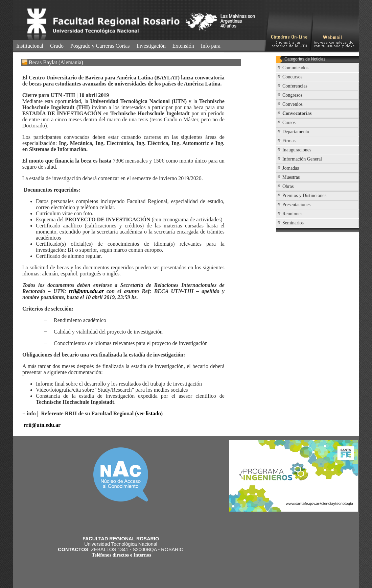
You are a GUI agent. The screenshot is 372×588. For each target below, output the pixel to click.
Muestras (291, 177)
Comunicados (295, 68)
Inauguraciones (297, 150)
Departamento (296, 132)
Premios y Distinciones (304, 195)
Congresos (292, 95)
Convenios (293, 104)
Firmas (289, 141)
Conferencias (295, 86)
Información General (302, 159)
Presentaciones (296, 205)
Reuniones (292, 214)
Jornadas (291, 168)
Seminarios (293, 223)
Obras (288, 186)
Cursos (289, 122)
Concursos (292, 77)
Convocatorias (297, 113)
